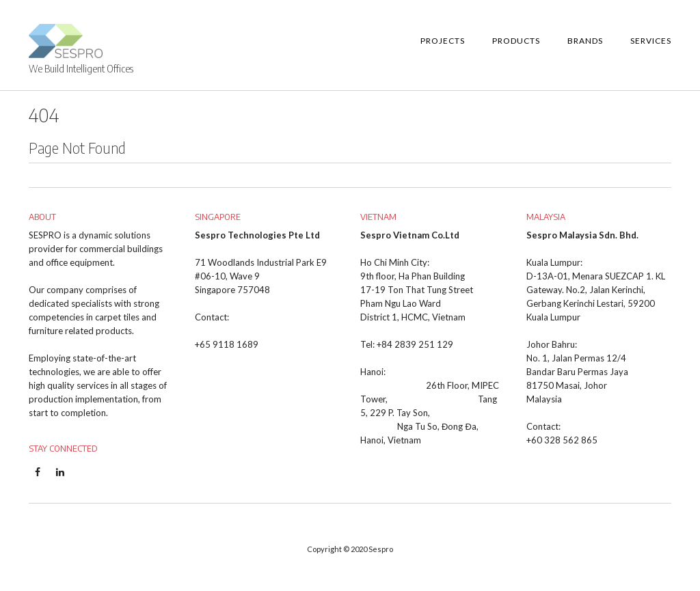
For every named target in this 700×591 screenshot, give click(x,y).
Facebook (37, 479)
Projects (443, 41)
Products (516, 41)
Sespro (381, 549)
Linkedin (60, 479)
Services (651, 41)
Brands (585, 41)
